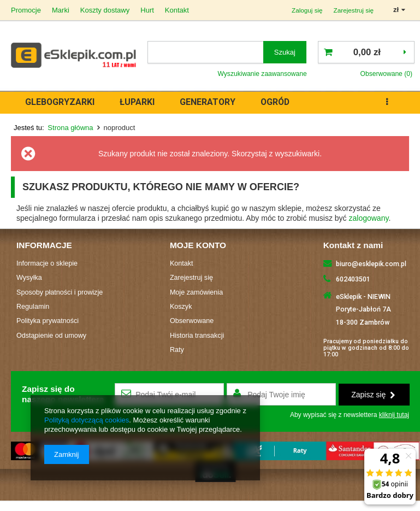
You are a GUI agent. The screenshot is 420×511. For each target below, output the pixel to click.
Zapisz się (373, 395)
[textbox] (206, 52)
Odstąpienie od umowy (51, 336)
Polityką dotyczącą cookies (87, 420)
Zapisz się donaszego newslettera (63, 394)
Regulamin (33, 307)
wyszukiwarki (297, 154)
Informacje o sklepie (47, 263)
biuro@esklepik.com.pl (371, 264)
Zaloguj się (307, 10)
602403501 (353, 279)
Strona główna (70, 128)
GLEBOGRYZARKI (60, 102)
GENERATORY (208, 102)
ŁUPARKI (137, 102)
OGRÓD (275, 102)
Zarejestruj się (354, 10)
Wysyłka (29, 278)
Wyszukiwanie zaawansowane (262, 74)
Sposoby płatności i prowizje (60, 292)
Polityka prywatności (48, 321)
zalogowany (369, 218)
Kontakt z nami (353, 245)
